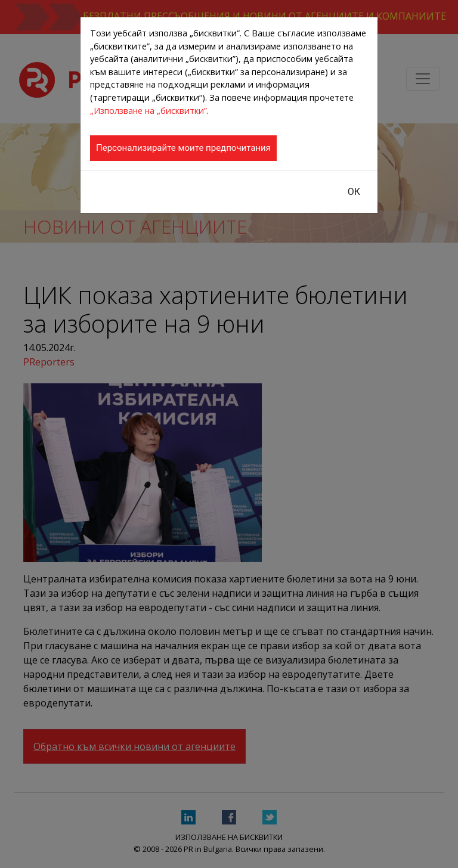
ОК (354, 192)
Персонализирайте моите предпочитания (183, 148)
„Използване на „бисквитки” (148, 111)
